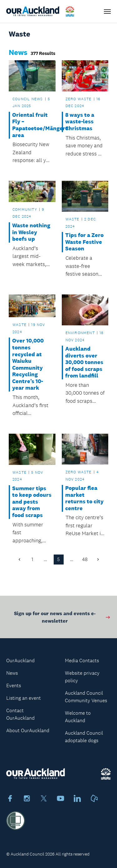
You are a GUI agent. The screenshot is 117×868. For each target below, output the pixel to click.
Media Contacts (82, 661)
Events (14, 686)
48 (85, 559)
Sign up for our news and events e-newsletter (62, 619)
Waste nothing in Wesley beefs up (31, 232)
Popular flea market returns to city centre (84, 498)
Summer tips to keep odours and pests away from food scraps (32, 502)
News (12, 673)
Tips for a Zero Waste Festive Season (84, 242)
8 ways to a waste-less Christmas (80, 122)
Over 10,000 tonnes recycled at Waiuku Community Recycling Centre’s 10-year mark (28, 364)
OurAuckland (20, 661)
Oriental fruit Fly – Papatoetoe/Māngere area (32, 125)
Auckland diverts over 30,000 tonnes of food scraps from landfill (84, 362)
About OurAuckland (28, 730)
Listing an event (24, 698)
